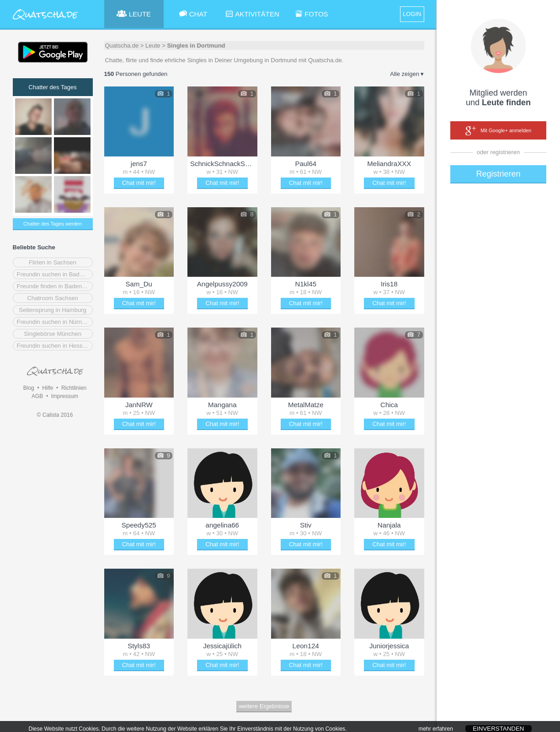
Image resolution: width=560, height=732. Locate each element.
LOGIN (412, 14)
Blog (29, 388)
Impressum (65, 396)
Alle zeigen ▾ (407, 74)
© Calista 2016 (55, 415)
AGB (37, 396)
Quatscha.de (122, 46)
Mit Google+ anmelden (498, 131)
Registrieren (498, 174)
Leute (153, 46)
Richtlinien (74, 388)
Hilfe (48, 388)
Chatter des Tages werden (53, 224)
